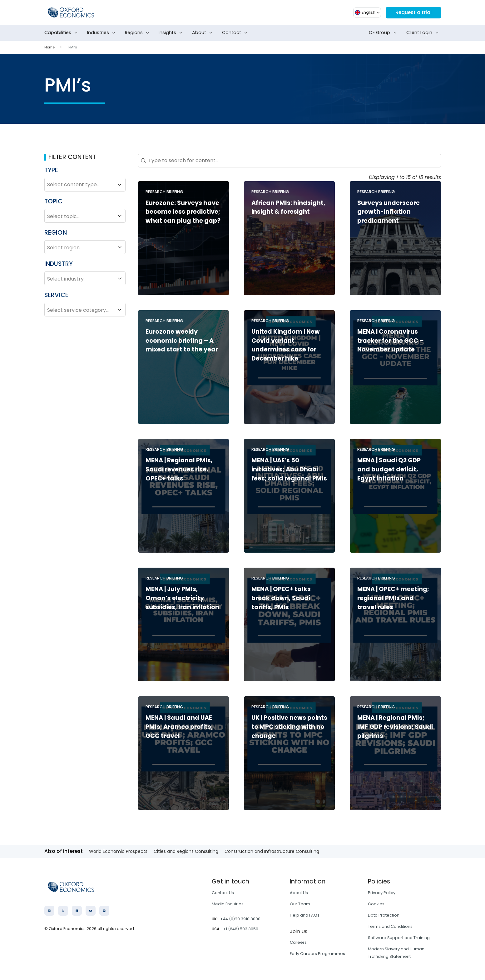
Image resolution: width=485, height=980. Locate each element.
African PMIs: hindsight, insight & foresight (288, 207)
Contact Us (223, 893)
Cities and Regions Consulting (186, 851)
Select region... (85, 247)
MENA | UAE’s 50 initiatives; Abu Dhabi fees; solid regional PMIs (289, 469)
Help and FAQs (305, 915)
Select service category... (85, 310)
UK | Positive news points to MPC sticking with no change (289, 727)
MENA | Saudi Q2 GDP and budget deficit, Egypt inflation (389, 469)
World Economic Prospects (118, 851)
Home (49, 47)
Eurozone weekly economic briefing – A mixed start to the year (182, 341)
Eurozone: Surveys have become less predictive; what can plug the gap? (183, 212)
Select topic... (85, 216)
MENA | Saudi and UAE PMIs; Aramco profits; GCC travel (179, 727)
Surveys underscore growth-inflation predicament (388, 212)
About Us (299, 893)
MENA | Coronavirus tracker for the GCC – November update (390, 341)
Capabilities (62, 33)
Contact (236, 33)
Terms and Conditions (390, 926)
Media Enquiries (228, 904)
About (203, 33)
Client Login (424, 33)
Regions (138, 33)
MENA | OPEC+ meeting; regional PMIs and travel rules (393, 598)
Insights (172, 33)
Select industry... (85, 278)
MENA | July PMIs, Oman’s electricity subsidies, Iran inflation (182, 598)
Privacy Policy (382, 893)
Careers (298, 942)
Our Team (300, 904)
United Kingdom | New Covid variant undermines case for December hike (286, 345)
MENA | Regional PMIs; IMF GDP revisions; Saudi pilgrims (395, 727)
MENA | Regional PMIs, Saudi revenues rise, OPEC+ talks (179, 469)
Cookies (376, 904)
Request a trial (413, 12)
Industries (102, 33)
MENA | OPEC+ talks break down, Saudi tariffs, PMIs (281, 598)
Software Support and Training (399, 938)
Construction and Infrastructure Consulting (272, 851)
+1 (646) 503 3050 (241, 929)
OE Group (384, 33)
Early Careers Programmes (317, 954)
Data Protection (384, 915)
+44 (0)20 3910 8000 (240, 919)
